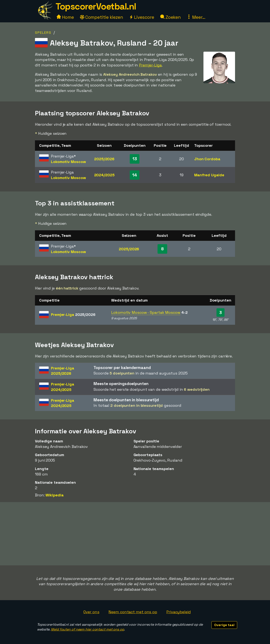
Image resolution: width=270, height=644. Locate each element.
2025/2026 (104, 159)
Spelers (43, 33)
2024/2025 (104, 175)
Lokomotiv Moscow (68, 162)
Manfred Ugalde (209, 175)
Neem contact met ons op (133, 612)
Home (65, 17)
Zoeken (170, 17)
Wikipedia (54, 495)
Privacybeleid (179, 612)
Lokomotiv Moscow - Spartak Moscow (146, 312)
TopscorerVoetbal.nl (96, 6)
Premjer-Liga (150, 65)
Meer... (196, 17)
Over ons (91, 612)
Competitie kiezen (102, 17)
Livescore (142, 17)
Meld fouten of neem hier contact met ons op (88, 629)
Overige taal (224, 625)
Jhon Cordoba (207, 159)
